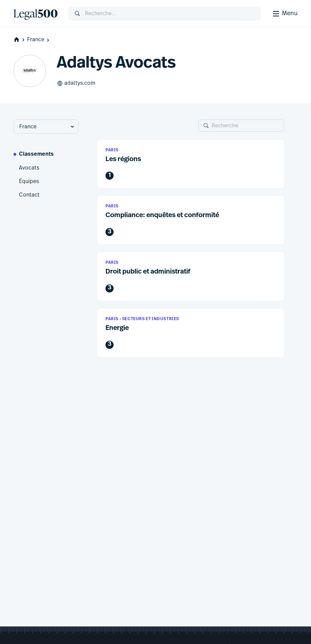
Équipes (29, 181)
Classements (36, 154)
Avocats (29, 168)
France (39, 40)
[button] (191, 164)
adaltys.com (76, 83)
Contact (29, 195)
